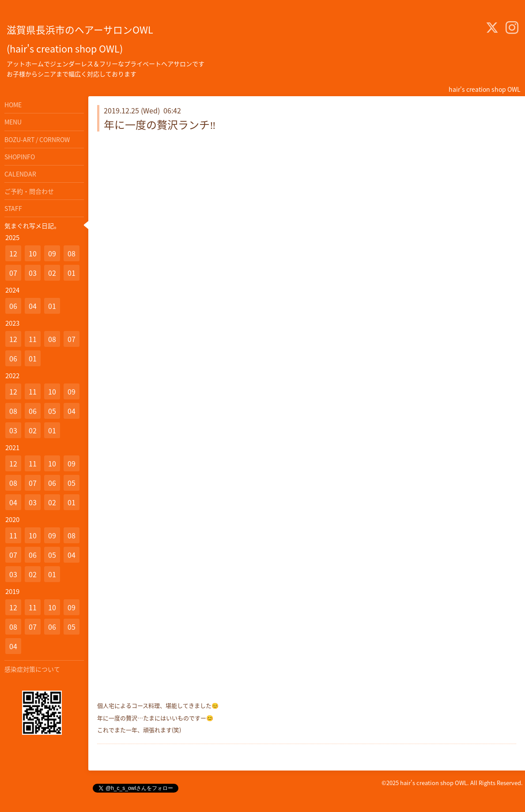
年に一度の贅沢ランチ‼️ (160, 124)
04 (33, 306)
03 (33, 273)
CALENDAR (20, 174)
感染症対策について (32, 669)
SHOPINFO (20, 157)
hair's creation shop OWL (434, 783)
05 (52, 411)
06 (13, 306)
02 (52, 273)
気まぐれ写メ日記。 (32, 226)
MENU (13, 122)
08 (72, 253)
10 (33, 253)
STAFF (13, 208)
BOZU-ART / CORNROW (37, 139)
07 (13, 273)
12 (13, 253)
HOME (13, 105)
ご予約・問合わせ (29, 191)
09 (52, 253)
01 (72, 273)
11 (33, 339)
